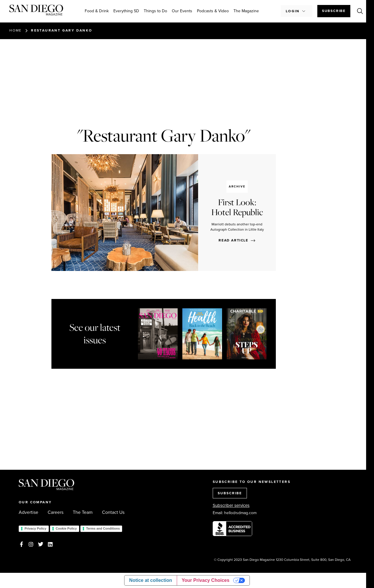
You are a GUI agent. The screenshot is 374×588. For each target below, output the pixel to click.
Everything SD (126, 11)
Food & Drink (97, 11)
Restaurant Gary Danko (62, 30)
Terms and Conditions (103, 528)
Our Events (182, 11)
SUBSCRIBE (230, 493)
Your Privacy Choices (206, 580)
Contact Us (113, 512)
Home (15, 30)
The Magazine (246, 11)
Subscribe (334, 11)
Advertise (28, 512)
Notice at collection (151, 580)
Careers (56, 512)
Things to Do (155, 11)
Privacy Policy (36, 528)
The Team (83, 512)
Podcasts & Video (213, 11)
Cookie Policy (66, 528)
